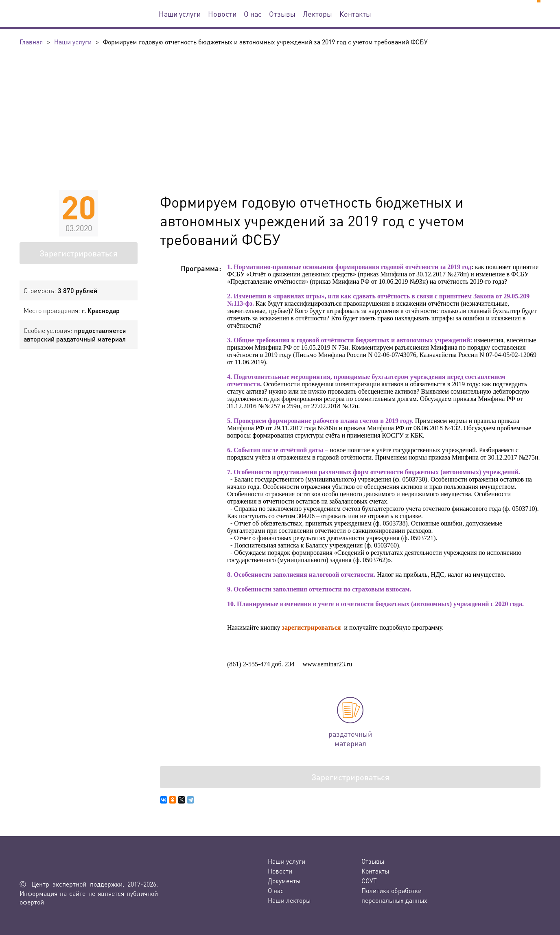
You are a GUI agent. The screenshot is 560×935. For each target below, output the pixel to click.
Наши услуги (180, 14)
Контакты (355, 14)
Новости (222, 14)
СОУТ (369, 881)
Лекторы (317, 14)
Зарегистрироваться (79, 253)
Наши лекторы (289, 900)
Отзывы (282, 14)
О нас (253, 14)
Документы (284, 881)
